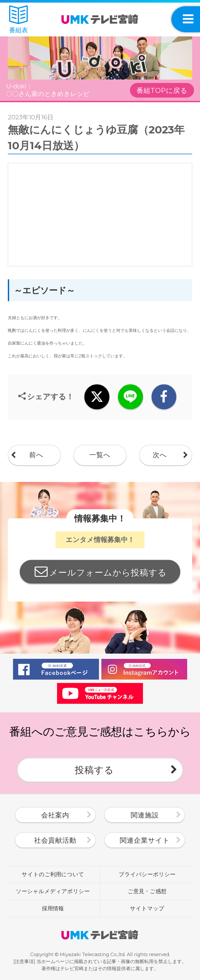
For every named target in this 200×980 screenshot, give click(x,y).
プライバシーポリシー (147, 874)
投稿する (94, 770)
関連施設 (145, 815)
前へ (36, 455)
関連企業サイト (145, 840)
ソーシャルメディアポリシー (53, 891)
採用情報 (53, 908)
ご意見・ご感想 (147, 891)
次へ (160, 455)
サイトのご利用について (53, 874)
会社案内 (55, 815)
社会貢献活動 (55, 840)
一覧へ (100, 455)
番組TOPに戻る (162, 91)
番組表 (18, 20)
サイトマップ (147, 908)
